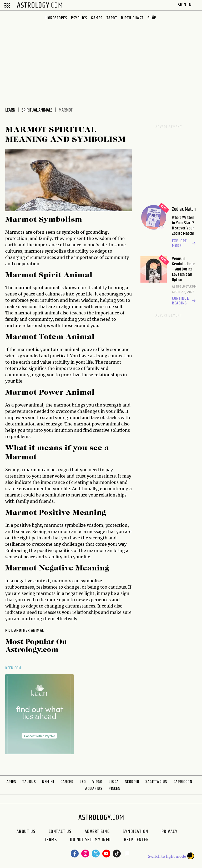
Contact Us (60, 832)
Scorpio (132, 782)
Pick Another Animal (27, 631)
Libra (114, 782)
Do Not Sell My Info (90, 840)
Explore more (184, 244)
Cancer (67, 782)
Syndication (136, 832)
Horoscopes (56, 18)
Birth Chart (132, 18)
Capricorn (183, 782)
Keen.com (13, 668)
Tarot (112, 18)
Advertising (97, 832)
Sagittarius (156, 782)
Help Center (136, 840)
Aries (11, 782)
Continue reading (184, 301)
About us (26, 832)
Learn (10, 110)
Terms (51, 840)
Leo (83, 782)
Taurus (29, 782)
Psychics (79, 18)
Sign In (185, 5)
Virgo (97, 782)
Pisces (114, 789)
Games (97, 18)
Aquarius (94, 789)
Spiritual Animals (37, 110)
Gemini (48, 782)
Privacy (170, 832)
